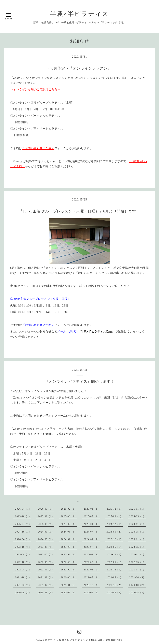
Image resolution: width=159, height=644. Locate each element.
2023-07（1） (92, 547)
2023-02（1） (69, 554)
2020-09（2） (23, 593)
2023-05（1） (137, 547)
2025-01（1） (92, 524)
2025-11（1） (137, 509)
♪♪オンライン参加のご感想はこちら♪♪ (35, 89)
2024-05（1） (137, 532)
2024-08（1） (69, 532)
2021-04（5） (137, 577)
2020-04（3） (137, 593)
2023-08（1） (69, 547)
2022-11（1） (137, 554)
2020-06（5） (92, 593)
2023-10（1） (23, 547)
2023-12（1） (115, 539)
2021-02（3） (46, 585)
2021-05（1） (115, 577)
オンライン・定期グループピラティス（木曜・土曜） (49, 447)
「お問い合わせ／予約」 (38, 148)
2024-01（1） (92, 539)
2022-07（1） (92, 562)
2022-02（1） (69, 570)
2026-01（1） (92, 509)
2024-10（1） (23, 532)
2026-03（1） (46, 509)
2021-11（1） (137, 570)
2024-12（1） (115, 524)
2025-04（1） (23, 524)
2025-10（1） (23, 516)
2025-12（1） (115, 509)
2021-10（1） (23, 577)
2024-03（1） (46, 539)
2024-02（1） (69, 539)
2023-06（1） (115, 547)
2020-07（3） (69, 593)
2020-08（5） (46, 593)
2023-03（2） (46, 554)
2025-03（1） (46, 524)
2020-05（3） (115, 593)
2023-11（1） (137, 539)
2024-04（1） (23, 539)
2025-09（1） (46, 516)
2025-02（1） (69, 524)
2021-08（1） (69, 577)
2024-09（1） (46, 532)
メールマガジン (68, 332)
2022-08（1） (69, 562)
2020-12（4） (92, 585)
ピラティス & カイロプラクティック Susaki (71, 640)
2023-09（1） (46, 547)
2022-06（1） (115, 562)
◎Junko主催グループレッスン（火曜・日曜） (40, 299)
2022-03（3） (46, 570)
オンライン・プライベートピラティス (38, 129)
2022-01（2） (92, 570)
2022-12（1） (115, 554)
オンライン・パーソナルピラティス (37, 116)
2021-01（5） (69, 585)
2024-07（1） (92, 532)
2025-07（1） (92, 516)
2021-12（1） (115, 570)
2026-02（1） (69, 509)
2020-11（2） (115, 585)
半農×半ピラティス (79, 14)
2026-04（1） (23, 509)
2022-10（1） (23, 562)
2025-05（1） (137, 516)
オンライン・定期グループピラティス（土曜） (44, 103)
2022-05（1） (137, 562)
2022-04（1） (23, 570)
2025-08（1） (69, 516)
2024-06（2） (115, 532)
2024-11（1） (137, 524)
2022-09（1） (46, 562)
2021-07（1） (92, 577)
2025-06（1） (115, 516)
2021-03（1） (23, 585)
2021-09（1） (46, 577)
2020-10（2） (137, 585)
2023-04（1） (23, 554)
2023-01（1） (92, 554)
